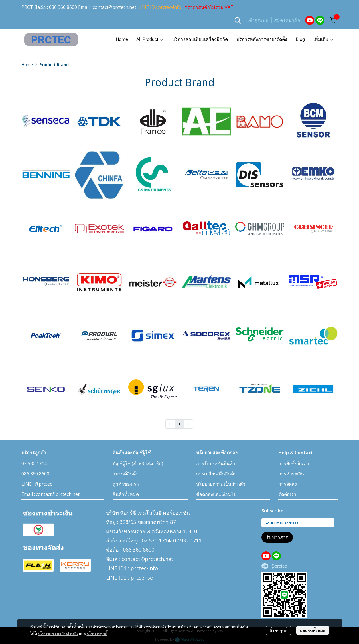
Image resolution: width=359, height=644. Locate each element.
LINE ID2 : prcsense (129, 578)
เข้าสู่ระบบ (258, 20)
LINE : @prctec (37, 484)
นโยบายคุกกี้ (97, 633)
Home (27, 65)
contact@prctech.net (114, 7)
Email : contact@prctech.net (50, 494)
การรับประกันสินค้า (216, 463)
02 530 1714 (34, 463)
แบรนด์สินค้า (126, 474)
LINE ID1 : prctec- (127, 568)
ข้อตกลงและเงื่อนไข (216, 494)
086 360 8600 (63, 7)
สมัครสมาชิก (287, 20)
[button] (238, 20)
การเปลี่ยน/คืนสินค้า (216, 474)
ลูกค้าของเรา (126, 484)
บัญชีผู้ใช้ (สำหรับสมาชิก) (138, 463)
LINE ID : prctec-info (160, 7)
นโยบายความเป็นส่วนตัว (58, 633)
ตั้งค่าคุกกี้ (278, 630)
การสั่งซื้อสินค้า (294, 463)
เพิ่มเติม (324, 39)
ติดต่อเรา (287, 494)
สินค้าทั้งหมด (126, 494)
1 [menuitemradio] (179, 424)
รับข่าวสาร (277, 537)
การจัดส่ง (288, 484)
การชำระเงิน (291, 474)
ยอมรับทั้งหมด (313, 630)
